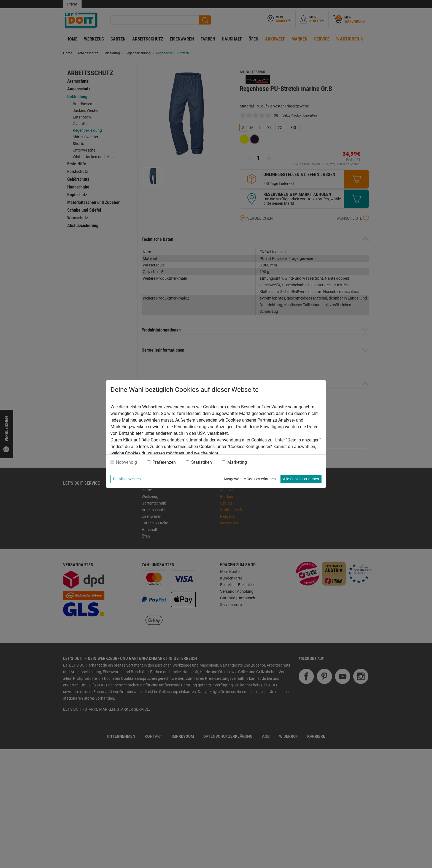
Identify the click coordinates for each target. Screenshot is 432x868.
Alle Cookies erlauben (301, 479)
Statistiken (202, 462)
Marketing (237, 462)
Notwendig (126, 462)
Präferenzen (164, 462)
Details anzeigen (127, 479)
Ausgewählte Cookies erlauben (250, 479)
